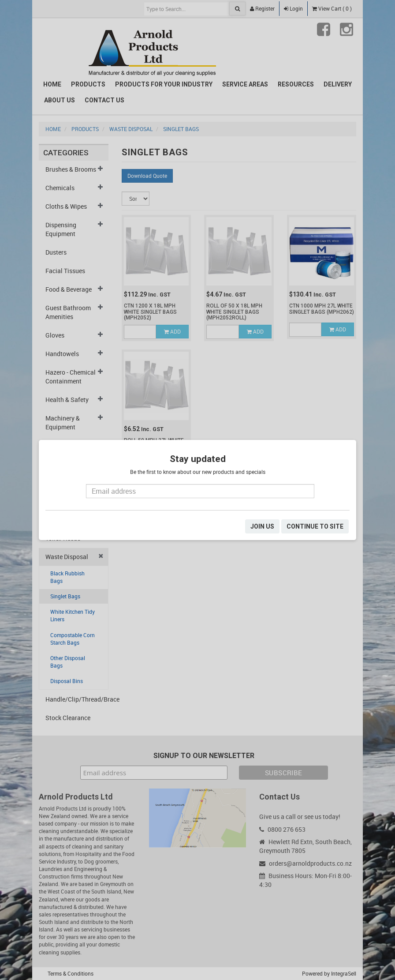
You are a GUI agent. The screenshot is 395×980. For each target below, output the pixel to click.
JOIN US (262, 526)
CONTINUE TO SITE (315, 526)
